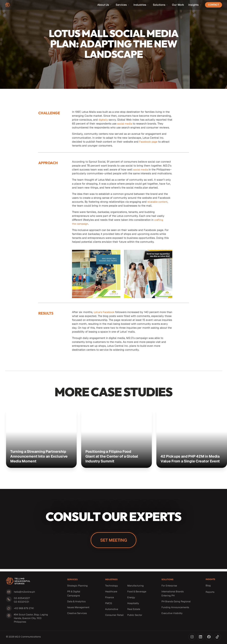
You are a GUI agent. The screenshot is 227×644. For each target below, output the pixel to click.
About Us (104, 5)
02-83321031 (21, 603)
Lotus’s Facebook (105, 316)
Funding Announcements (175, 609)
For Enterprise (169, 587)
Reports (210, 593)
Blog (208, 587)
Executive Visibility (172, 615)
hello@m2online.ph (24, 593)
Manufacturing (135, 587)
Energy (131, 599)
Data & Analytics (76, 603)
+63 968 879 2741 (23, 609)
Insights (195, 5)
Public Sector (135, 617)
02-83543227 (21, 599)
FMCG (109, 605)
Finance (110, 599)
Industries (141, 5)
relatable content (158, 206)
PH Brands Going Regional (176, 603)
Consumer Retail (114, 617)
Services (122, 5)
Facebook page (149, 142)
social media (131, 124)
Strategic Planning (77, 587)
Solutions (160, 5)
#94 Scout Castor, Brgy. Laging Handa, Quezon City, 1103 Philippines (30, 618)
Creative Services (77, 615)
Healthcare (111, 593)
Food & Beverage (137, 593)
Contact (214, 5)
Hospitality (133, 605)
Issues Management (78, 609)
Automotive (112, 611)
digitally (103, 120)
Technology (112, 587)
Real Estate (134, 611)
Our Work (178, 5)
